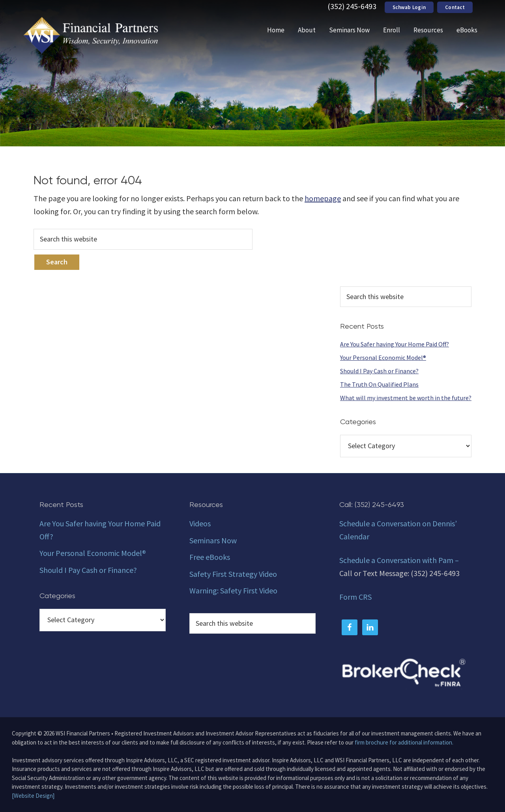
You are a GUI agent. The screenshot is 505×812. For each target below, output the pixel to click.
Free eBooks (210, 557)
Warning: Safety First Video (233, 590)
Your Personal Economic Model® (383, 357)
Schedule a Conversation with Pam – (399, 560)
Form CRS (355, 597)
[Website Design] (33, 796)
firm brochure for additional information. (404, 742)
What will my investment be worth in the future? (406, 398)
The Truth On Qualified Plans (379, 384)
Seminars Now (213, 540)
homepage (323, 198)
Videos (200, 523)
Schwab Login (409, 7)
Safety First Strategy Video (233, 574)
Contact (455, 7)
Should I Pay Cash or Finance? (379, 371)
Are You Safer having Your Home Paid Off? (395, 344)
